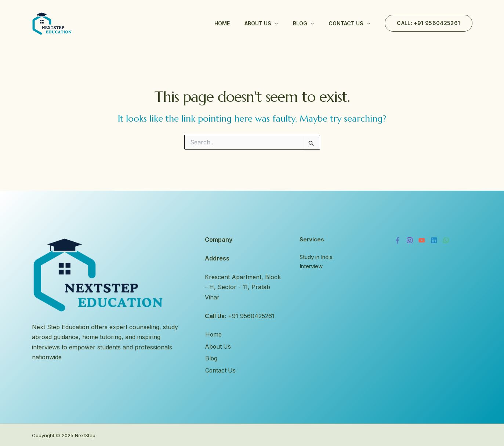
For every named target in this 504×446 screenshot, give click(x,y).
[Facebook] (398, 240)
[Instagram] (410, 240)
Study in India (316, 257)
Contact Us (349, 24)
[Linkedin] (434, 240)
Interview (311, 267)
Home (222, 23)
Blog (303, 24)
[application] (275, 24)
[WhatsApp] (446, 240)
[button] (428, 23)
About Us (261, 24)
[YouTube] (422, 240)
